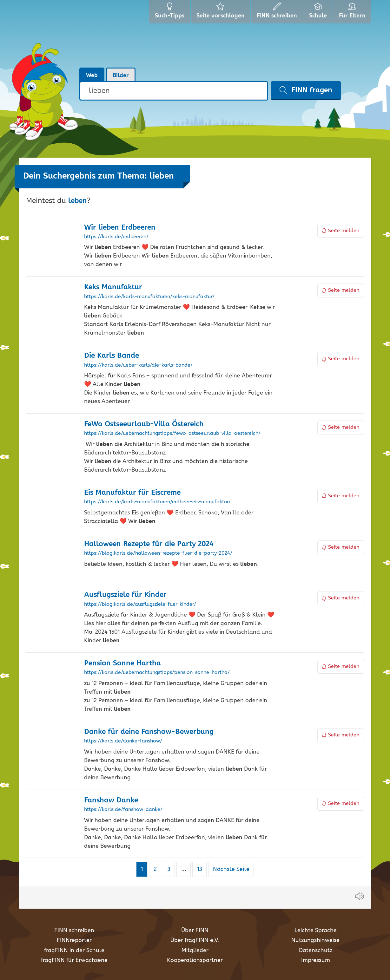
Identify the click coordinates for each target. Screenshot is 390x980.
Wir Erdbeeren (120, 228)
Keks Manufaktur (113, 287)
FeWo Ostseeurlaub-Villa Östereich (144, 424)
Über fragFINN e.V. (195, 940)
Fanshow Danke (111, 800)
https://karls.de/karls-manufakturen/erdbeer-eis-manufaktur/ (157, 502)
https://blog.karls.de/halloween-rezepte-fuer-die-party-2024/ (158, 553)
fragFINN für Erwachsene (74, 960)
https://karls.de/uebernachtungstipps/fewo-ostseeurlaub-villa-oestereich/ (172, 434)
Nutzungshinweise (315, 940)
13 (202, 869)
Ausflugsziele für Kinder (125, 595)
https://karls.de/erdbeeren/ (116, 237)
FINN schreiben (74, 931)
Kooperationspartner (195, 960)
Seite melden (341, 231)
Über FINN (195, 931)
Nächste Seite (231, 869)
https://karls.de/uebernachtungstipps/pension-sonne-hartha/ (157, 673)
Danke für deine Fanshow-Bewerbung (149, 732)
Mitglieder (195, 951)
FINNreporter (74, 940)
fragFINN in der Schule (74, 951)
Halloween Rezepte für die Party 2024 (149, 544)
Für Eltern (353, 13)
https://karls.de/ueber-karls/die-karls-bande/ (138, 365)
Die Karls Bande (112, 356)
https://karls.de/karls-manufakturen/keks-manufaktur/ (149, 297)
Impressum (316, 960)
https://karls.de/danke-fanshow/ (123, 741)
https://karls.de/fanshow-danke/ (123, 810)
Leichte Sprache (316, 931)
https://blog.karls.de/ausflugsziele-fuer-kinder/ (140, 604)
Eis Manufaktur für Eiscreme (132, 493)
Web (92, 75)
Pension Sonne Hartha (122, 663)
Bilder (121, 75)
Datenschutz (316, 951)
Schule (319, 13)
